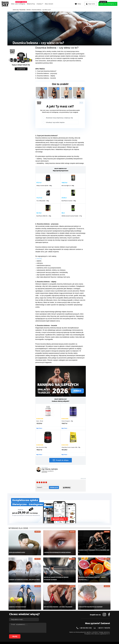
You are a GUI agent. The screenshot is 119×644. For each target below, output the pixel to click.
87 (61, 634)
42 (79, 632)
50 (92, 632)
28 (56, 632)
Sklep (25, 607)
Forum (69, 620)
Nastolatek (49, 615)
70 (33, 634)
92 (69, 634)
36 (69, 632)
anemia (39, 248)
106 (96, 634)
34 (66, 632)
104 (92, 634)
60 (109, 632)
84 (56, 634)
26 (52, 632)
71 (34, 634)
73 (38, 634)
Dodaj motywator (72, 612)
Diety (25, 612)
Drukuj (67, 452)
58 (105, 632)
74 (39, 634)
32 (62, 632)
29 (57, 632)
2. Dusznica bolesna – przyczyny (46, 73)
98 (79, 634)
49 (90, 632)
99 (80, 634)
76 (42, 634)
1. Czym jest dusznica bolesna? (46, 71)
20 (42, 632)
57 (104, 632)
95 (74, 634)
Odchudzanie (49, 612)
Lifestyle (48, 617)
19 (41, 632)
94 (72, 634)
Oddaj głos (54, 452)
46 (85, 632)
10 (26, 632)
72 (36, 634)
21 (44, 632)
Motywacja (71, 610)
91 (67, 634)
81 (51, 634)
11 (28, 632)
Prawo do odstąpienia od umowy (52, 638)
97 (77, 634)
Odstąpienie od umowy (70, 638)
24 (49, 632)
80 (49, 634)
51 (94, 632)
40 (76, 632)
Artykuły (40, 4)
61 (18, 634)
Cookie (65, 627)
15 (34, 632)
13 (31, 632)
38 (72, 632)
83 (54, 634)
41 (77, 632)
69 (31, 634)
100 (82, 634)
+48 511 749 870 (104, 587)
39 (74, 632)
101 (85, 634)
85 (57, 634)
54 (99, 632)
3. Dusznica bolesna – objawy (45, 76)
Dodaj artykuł (43, 627)
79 (47, 634)
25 (51, 632)
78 (46, 634)
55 (100, 632)
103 (89, 634)
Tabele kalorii (71, 615)
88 (62, 634)
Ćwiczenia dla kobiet (73, 605)
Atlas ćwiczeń (49, 4)
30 (59, 632)
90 (66, 634)
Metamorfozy (31, 4)
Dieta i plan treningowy (19, 3)
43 (80, 632)
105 (94, 634)
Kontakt (59, 627)
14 (33, 632)
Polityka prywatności (74, 627)
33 (64, 632)
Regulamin (51, 627)
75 (41, 634)
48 (89, 632)
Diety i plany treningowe (30, 605)
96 (76, 634)
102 (87, 634)
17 (38, 632)
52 (95, 632)
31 (61, 632)
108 (101, 634)
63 (21, 634)
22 (46, 632)
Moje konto (49, 610)
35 (67, 632)
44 (82, 632)
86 (59, 634)
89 (64, 634)
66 (26, 634)
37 (71, 632)
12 (29, 632)
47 (87, 632)
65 (24, 634)
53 (97, 632)
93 (71, 634)
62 (19, 634)
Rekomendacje (72, 617)
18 (39, 632)
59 (107, 632)
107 (99, 634)
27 (54, 632)
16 (36, 632)
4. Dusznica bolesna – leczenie (46, 78)
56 (102, 632)
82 (52, 634)
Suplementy (27, 615)
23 (47, 632)
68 (29, 634)
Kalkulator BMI (72, 607)
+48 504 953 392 (86, 587)
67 (28, 634)
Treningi (26, 610)
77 (44, 634)
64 (23, 634)
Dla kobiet (49, 607)
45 (84, 632)
